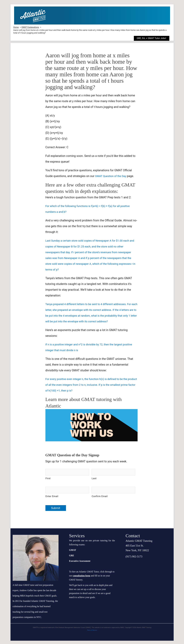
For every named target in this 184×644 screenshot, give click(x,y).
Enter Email (52, 500)
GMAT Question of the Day (112, 176)
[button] (154, 38)
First (48, 483)
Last (94, 483)
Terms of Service (92, 633)
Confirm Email (100, 500)
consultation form (81, 579)
